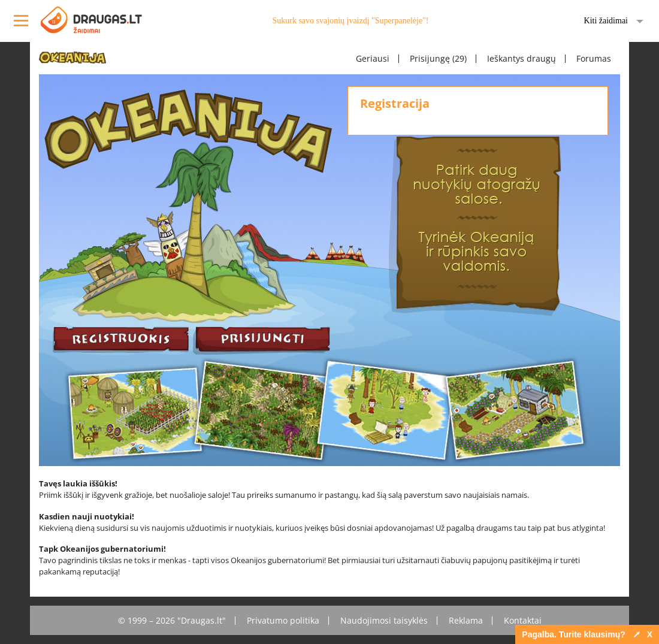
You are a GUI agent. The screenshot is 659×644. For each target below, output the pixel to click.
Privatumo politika (283, 620)
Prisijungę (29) (438, 58)
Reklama (466, 620)
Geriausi (373, 58)
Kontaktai (523, 620)
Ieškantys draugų (522, 58)
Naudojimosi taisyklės (384, 620)
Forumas (594, 58)
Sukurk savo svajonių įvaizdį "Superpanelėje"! (350, 21)
